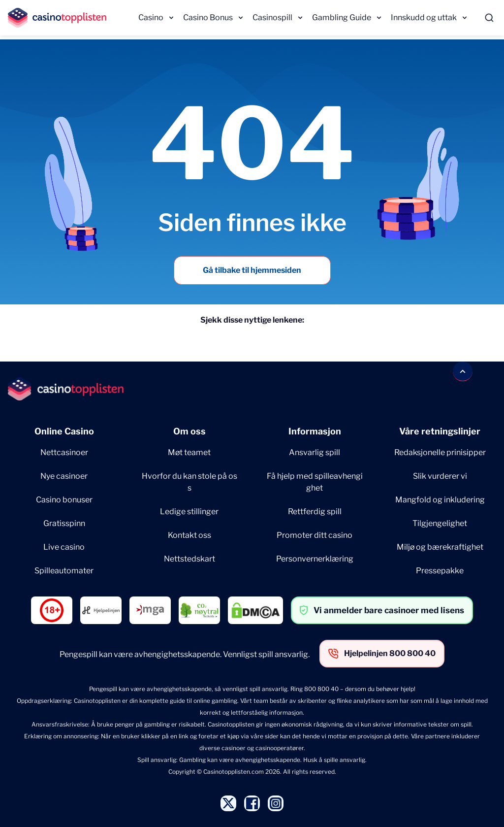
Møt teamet (189, 452)
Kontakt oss (189, 535)
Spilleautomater (64, 571)
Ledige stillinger (189, 512)
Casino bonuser (64, 500)
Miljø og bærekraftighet (440, 547)
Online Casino (64, 431)
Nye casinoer (64, 476)
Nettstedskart (189, 559)
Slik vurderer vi (440, 476)
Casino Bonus (208, 17)
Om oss (189, 431)
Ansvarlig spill (315, 452)
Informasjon (315, 431)
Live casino (64, 547)
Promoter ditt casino (315, 535)
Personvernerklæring (315, 559)
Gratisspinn (64, 523)
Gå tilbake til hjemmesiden (252, 270)
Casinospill (272, 17)
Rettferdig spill (315, 512)
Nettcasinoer (64, 452)
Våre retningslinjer (440, 431)
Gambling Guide (342, 17)
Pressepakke (440, 571)
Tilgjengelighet (440, 523)
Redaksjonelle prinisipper (440, 452)
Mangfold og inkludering (440, 500)
